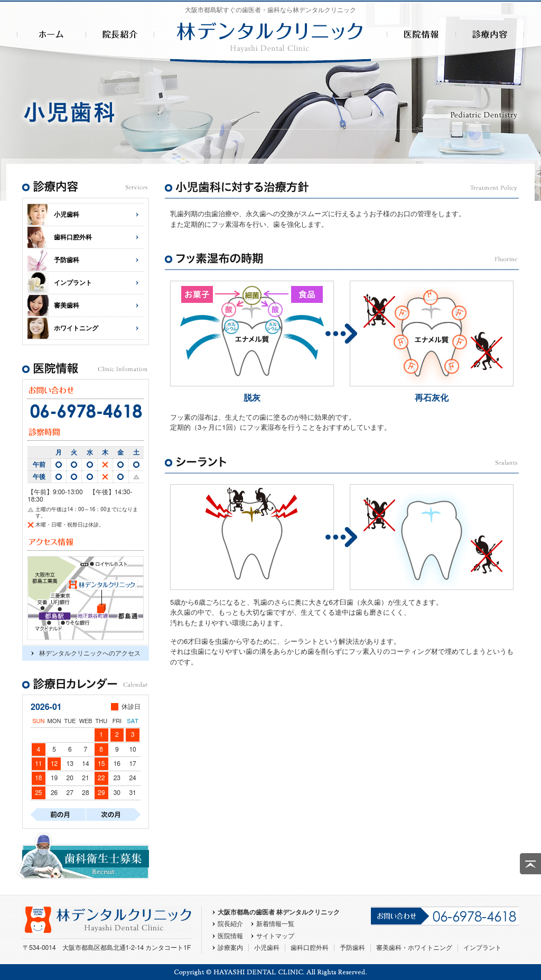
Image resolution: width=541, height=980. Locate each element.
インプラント (73, 283)
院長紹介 (230, 924)
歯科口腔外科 (73, 237)
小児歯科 (67, 215)
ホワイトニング (76, 328)
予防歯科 (67, 260)
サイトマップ (275, 936)
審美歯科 (67, 306)
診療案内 (230, 948)
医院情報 (230, 936)
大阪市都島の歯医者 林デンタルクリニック (279, 912)
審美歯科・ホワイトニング (414, 948)
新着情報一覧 (275, 924)
